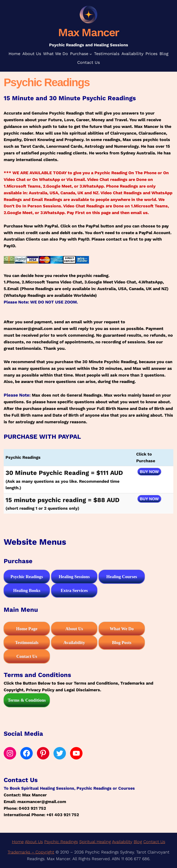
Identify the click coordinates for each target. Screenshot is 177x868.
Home (18, 842)
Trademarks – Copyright (31, 852)
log (139, 842)
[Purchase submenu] (91, 54)
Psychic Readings (61, 842)
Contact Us (154, 842)
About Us (34, 842)
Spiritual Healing (95, 842)
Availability (122, 842)
